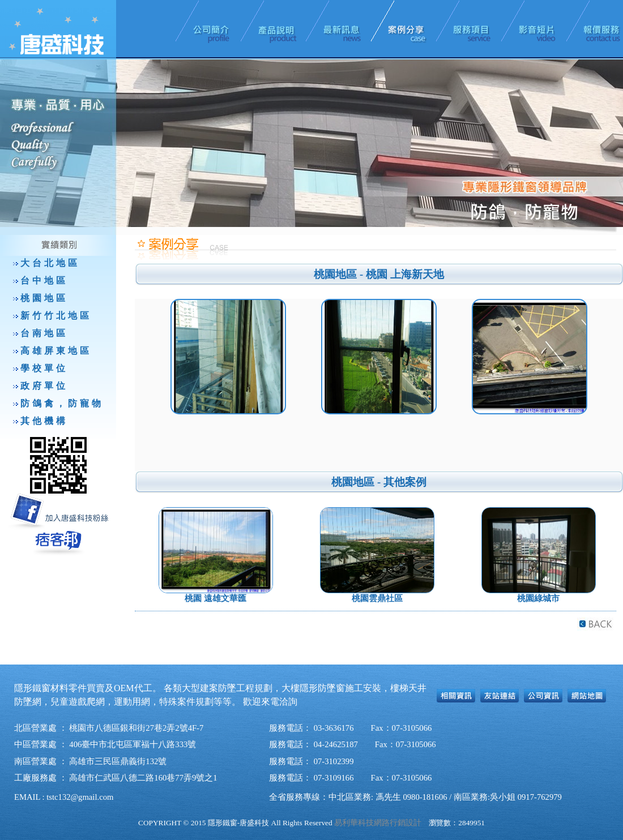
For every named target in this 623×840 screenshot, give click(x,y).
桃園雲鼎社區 (377, 598)
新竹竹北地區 (56, 316)
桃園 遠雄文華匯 (216, 598)
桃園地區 (44, 298)
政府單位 (44, 386)
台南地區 (44, 333)
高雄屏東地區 (56, 351)
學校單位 (44, 368)
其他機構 (44, 421)
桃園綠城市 (538, 598)
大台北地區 (50, 263)
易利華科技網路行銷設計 (378, 823)
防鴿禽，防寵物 (62, 403)
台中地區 (44, 280)
